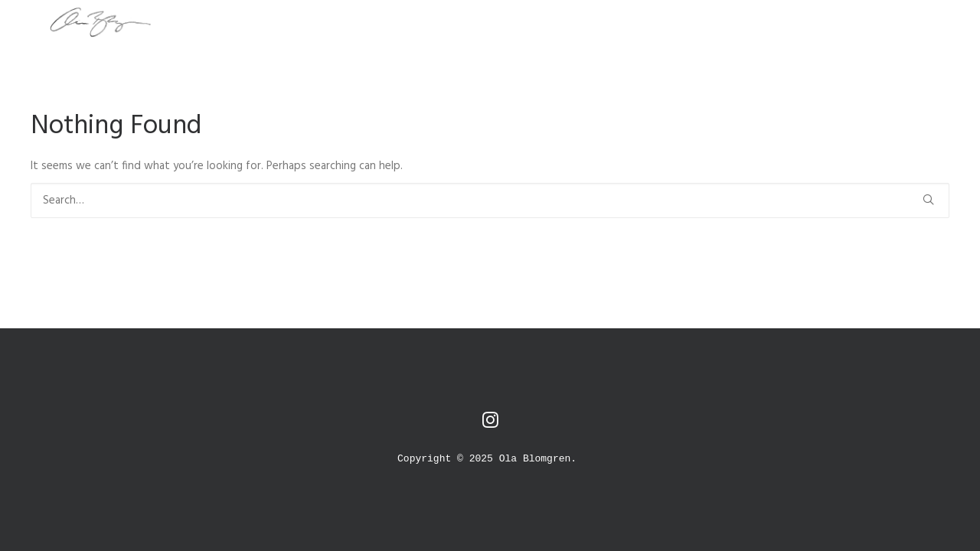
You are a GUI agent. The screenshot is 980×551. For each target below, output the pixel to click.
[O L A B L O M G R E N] (77, 22)
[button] (928, 199)
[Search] (490, 201)
